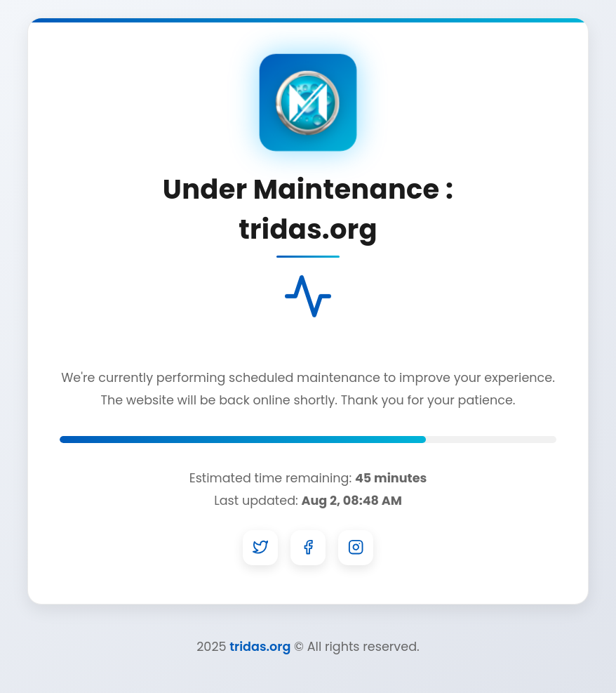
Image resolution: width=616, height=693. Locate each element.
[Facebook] (308, 548)
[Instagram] (356, 548)
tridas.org (260, 647)
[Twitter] (260, 548)
